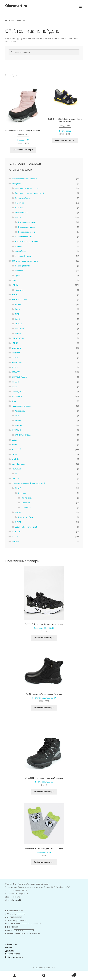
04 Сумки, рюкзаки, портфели (25, 261)
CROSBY (19, 324)
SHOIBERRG (17, 362)
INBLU (18, 333)
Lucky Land (16, 348)
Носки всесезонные (27, 222)
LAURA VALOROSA (23, 435)
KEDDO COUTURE (19, 300)
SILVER (15, 367)
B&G (14, 280)
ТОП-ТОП (16, 532)
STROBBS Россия (19, 377)
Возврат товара (13, 954)
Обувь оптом (11, 944)
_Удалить (19, 290)
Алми (14, 401)
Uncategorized (18, 391)
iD (16, 474)
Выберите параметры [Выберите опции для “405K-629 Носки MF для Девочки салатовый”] (44, 862)
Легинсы (19, 208)
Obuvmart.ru (16, 6)
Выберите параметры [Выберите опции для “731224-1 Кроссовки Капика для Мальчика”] (44, 638)
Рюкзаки (19, 270)
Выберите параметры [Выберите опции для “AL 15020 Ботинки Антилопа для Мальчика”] (44, 792)
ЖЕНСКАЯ (16, 430)
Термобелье (21, 251)
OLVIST (18, 522)
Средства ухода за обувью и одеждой (29, 483)
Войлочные (27, 498)
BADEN (18, 304)
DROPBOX (19, 329)
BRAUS (18, 488)
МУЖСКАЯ (16, 469)
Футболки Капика (23, 256)
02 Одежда (17, 183)
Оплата (9, 947)
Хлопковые (26, 508)
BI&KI (18, 314)
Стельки (22, 493)
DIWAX (18, 512)
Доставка (10, 950)
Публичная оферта (14, 957)
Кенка (15, 445)
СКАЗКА (15, 478)
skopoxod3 (16, 900)
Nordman (16, 353)
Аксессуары (20, 411)
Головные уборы (22, 198)
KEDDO (15, 295)
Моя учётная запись (15, 976)
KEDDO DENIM (18, 338)
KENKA (15, 343)
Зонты (18, 416)
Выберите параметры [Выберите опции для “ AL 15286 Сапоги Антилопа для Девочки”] (23, 150)
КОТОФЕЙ (16, 449)
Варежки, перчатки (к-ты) (27, 188)
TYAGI (14, 387)
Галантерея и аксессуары (23, 406)
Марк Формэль (18, 464)
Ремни (18, 420)
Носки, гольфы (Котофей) (27, 241)
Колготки (19, 203)
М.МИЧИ (16, 459)
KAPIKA (15, 285)
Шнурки (19, 425)
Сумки (18, 275)
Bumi (17, 319)
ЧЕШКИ (15, 541)
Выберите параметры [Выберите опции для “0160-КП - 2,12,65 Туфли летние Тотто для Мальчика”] (65, 140)
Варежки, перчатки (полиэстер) (29, 193)
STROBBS (16, 372)
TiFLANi (15, 382)
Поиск (44, 976)
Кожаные (26, 503)
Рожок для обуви (26, 517)
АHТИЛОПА (17, 396)
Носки (18, 217)
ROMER (15, 358)
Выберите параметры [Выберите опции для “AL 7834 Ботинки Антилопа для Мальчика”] (44, 708)
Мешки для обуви (23, 266)
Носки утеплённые (27, 232)
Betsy (18, 309)
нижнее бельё (21, 213)
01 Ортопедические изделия (24, 179)
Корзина (68, 974)
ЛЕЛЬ (14, 454)
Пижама (19, 246)
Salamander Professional (26, 527)
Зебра (15, 440)
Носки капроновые (27, 227)
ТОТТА (15, 536)
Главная (11, 21)
